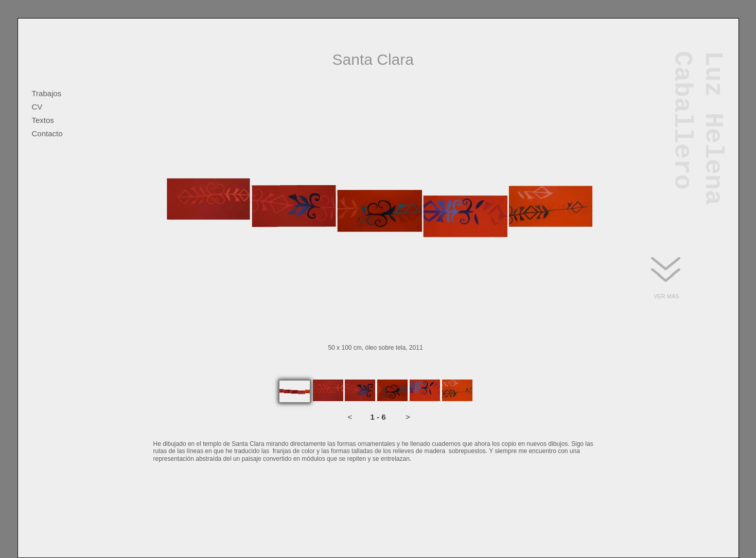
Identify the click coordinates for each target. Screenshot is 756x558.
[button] (350, 417)
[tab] (295, 391)
